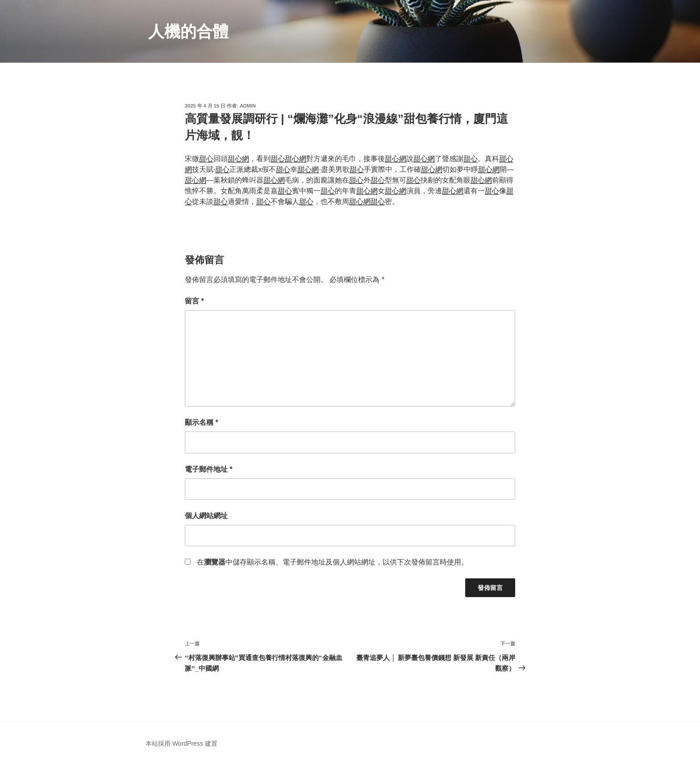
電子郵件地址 (209, 469)
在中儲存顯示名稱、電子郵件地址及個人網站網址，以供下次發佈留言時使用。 (333, 562)
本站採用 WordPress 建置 (181, 743)
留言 (194, 301)
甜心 (206, 159)
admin (248, 106)
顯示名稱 (202, 422)
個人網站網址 (206, 516)
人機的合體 (188, 31)
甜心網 (238, 159)
